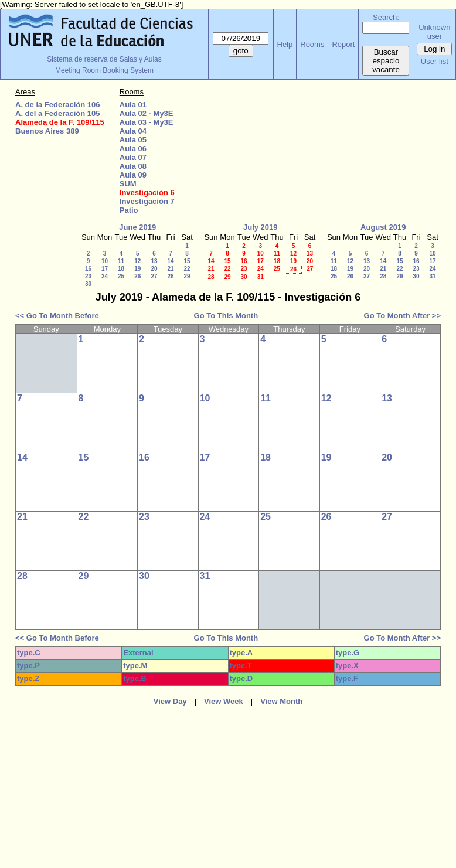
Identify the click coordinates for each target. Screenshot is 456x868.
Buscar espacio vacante (386, 61)
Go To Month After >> (402, 316)
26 (137, 276)
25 (121, 276)
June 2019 (137, 227)
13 (154, 261)
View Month (281, 701)
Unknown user (434, 32)
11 (121, 261)
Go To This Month (226, 316)
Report (343, 44)
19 (137, 269)
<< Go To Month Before (57, 316)
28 (170, 276)
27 (154, 276)
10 (105, 261)
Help (285, 44)
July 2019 (261, 227)
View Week (224, 701)
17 (105, 269)
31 (261, 277)
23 (88, 276)
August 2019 (383, 227)
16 (88, 269)
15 (187, 261)
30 (88, 284)
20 (154, 269)
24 (105, 276)
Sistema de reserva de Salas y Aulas (104, 59)
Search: (386, 17)
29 (187, 276)
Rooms (312, 44)
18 (121, 269)
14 (170, 261)
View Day (170, 701)
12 (137, 261)
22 (187, 269)
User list (435, 61)
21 (170, 269)
